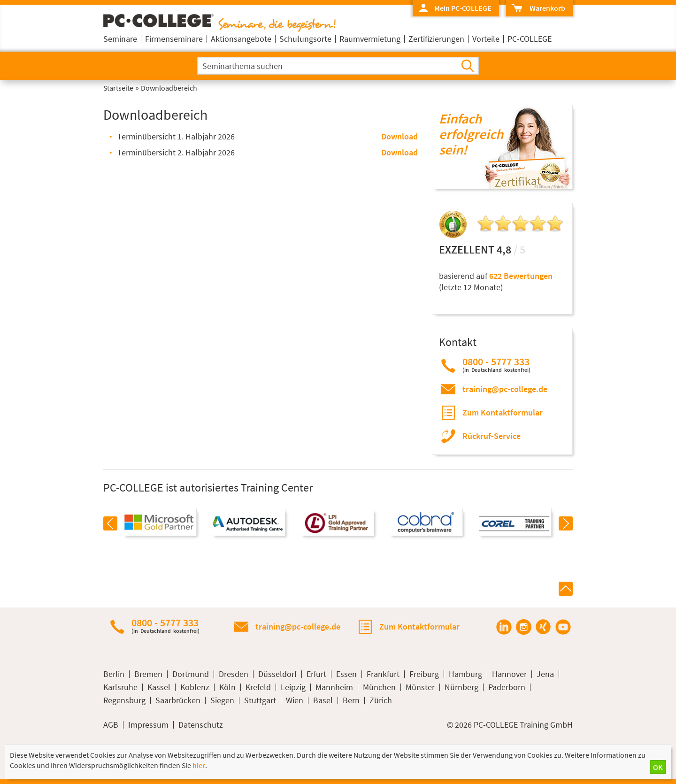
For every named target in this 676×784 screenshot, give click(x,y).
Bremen (148, 674)
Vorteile (486, 39)
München (379, 687)
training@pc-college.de (505, 389)
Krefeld (258, 687)
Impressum (148, 725)
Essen (346, 674)
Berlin (114, 674)
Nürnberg (461, 687)
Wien (295, 700)
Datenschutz (201, 725)
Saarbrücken (178, 700)
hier (199, 765)
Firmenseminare (174, 39)
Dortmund (191, 674)
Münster (420, 687)
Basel (323, 700)
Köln (227, 687)
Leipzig (293, 687)
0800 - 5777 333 (496, 365)
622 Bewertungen (521, 276)
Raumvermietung (370, 39)
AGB (111, 725)
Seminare (120, 39)
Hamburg (465, 674)
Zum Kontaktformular (503, 412)
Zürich (381, 700)
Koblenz (195, 687)
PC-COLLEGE (530, 39)
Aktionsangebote (241, 39)
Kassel (159, 687)
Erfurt (316, 674)
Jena (545, 674)
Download (399, 136)
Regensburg (124, 700)
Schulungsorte (305, 39)
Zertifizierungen (436, 39)
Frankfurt (383, 674)
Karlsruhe (120, 687)
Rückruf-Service (492, 436)
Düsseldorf (277, 674)
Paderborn (507, 687)
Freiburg (424, 674)
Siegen (222, 700)
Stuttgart (260, 700)
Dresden (234, 674)
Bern (351, 700)
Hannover (509, 674)
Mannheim (334, 687)
